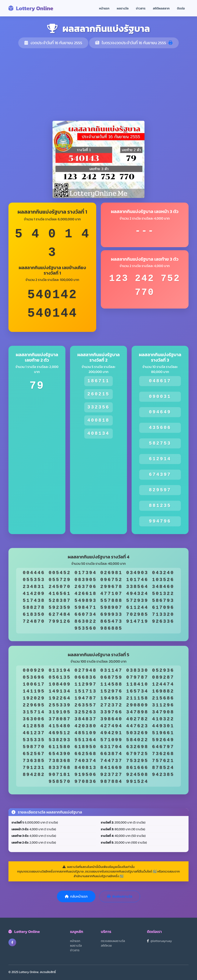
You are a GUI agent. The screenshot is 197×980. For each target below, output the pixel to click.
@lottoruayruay (161, 941)
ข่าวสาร (141, 8)
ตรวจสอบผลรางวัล (113, 941)
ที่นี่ (155, 871)
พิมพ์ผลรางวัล (120, 896)
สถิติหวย (106, 945)
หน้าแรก (104, 8)
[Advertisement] (98, 85)
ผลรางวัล (123, 8)
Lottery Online (31, 8)
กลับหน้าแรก (76, 896)
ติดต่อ (181, 8)
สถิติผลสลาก (161, 8)
